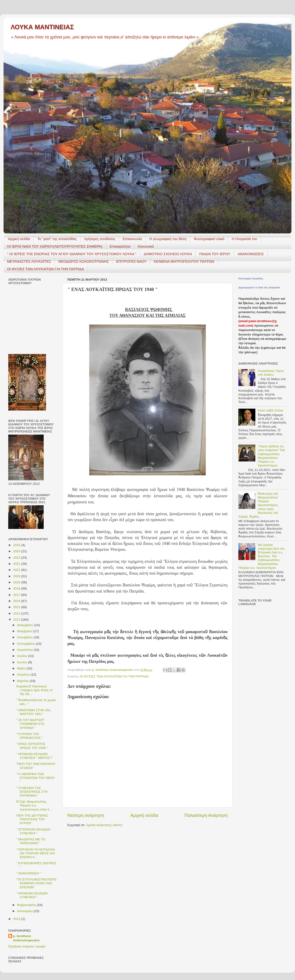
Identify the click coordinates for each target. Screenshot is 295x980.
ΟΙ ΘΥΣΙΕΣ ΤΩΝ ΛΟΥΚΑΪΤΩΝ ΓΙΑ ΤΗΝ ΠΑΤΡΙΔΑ (46, 269)
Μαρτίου (23, 681)
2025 (17, 545)
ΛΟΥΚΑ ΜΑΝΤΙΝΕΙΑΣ (42, 27)
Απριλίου (24, 675)
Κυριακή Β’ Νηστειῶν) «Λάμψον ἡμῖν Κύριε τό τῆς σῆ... (34, 690)
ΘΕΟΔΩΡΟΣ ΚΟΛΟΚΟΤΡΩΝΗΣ (84, 261)
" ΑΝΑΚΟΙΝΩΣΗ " (29, 873)
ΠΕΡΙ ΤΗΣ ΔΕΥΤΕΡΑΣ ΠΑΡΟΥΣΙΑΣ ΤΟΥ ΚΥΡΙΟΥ (32, 819)
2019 (17, 582)
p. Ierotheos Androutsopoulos (26, 938)
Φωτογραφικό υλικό (209, 239)
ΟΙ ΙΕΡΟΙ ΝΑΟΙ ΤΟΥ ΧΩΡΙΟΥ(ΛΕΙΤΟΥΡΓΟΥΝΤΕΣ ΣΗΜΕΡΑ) (55, 246)
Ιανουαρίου (25, 911)
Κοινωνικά (146, 246)
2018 (17, 588)
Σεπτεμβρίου (26, 644)
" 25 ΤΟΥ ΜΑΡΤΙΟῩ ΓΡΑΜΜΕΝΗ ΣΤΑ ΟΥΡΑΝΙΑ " (30, 724)
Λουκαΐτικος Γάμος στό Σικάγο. (271, 373)
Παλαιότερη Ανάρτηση (206, 815)
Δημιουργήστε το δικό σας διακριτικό (259, 287)
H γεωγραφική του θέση (168, 239)
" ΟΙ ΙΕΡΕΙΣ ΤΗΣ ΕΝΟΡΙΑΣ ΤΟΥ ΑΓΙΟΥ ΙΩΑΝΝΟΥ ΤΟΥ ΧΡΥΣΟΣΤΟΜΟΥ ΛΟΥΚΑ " (72, 254)
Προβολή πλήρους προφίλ (27, 946)
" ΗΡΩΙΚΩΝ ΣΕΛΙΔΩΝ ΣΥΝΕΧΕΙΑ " (32, 895)
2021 (17, 570)
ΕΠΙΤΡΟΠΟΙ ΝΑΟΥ (131, 261)
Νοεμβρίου (25, 631)
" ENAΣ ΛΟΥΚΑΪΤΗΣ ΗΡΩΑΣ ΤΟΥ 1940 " (32, 746)
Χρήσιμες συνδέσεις (100, 239)
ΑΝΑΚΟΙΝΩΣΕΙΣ (251, 254)
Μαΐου (22, 668)
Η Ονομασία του (244, 239)
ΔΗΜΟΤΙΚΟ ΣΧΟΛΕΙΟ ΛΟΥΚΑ (168, 254)
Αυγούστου (25, 650)
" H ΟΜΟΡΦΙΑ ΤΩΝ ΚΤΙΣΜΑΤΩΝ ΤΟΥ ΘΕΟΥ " (36, 778)
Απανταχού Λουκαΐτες (251, 278)
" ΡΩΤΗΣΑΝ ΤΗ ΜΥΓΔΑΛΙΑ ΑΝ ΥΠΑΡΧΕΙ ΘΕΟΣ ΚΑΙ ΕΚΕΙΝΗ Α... (36, 853)
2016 (17, 601)
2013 (17, 620)
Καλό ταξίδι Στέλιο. (271, 410)
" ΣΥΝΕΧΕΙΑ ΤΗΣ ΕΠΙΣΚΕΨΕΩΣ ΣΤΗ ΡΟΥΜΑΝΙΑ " (32, 792)
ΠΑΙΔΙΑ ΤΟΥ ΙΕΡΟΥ (215, 254)
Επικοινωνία (132, 239)
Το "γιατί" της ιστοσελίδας (57, 239)
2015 (17, 607)
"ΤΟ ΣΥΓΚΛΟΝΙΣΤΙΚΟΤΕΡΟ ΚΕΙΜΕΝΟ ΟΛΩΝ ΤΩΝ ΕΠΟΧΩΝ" (36, 883)
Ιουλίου (23, 656)
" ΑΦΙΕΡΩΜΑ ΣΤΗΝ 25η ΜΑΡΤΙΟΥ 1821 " (33, 712)
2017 (17, 595)
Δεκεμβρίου (26, 625)
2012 (17, 919)
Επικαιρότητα (120, 246)
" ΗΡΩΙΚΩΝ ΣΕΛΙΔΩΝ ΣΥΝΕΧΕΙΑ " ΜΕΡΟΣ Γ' (35, 756)
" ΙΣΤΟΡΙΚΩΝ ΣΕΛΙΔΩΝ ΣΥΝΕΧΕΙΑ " (33, 831)
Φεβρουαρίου (27, 905)
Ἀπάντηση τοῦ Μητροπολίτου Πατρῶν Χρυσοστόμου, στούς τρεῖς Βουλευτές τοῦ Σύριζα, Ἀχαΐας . (258, 505)
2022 (17, 564)
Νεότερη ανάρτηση (86, 815)
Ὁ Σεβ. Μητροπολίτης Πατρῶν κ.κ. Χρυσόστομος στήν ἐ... (34, 805)
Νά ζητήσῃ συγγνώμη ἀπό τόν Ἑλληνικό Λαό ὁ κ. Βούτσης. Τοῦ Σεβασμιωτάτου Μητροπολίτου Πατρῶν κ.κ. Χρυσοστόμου (261, 556)
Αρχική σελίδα (19, 239)
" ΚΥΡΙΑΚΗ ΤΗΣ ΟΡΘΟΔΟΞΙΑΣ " (30, 736)
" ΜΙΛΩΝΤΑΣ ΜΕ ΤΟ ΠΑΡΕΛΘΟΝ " (31, 841)
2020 (17, 576)
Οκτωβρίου (25, 637)
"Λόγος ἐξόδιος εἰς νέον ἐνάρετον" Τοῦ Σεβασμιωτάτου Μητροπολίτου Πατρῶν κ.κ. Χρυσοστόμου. (271, 456)
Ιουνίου (23, 662)
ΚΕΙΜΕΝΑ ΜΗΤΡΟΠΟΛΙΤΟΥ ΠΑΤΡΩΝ (184, 261)
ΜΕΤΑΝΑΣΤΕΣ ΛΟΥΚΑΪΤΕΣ (29, 261)
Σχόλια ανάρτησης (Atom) (104, 825)
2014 (17, 613)
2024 (17, 551)
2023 (17, 558)
